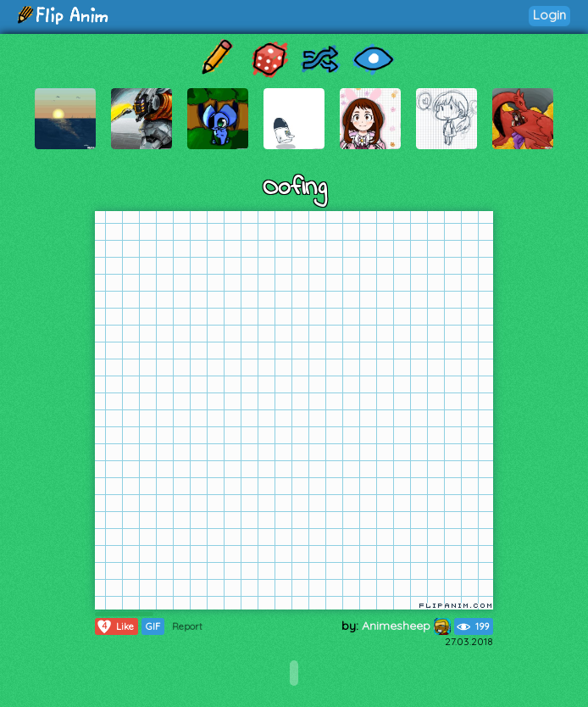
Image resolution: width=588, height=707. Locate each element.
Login (549, 15)
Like (115, 626)
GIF (153, 626)
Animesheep (406, 626)
